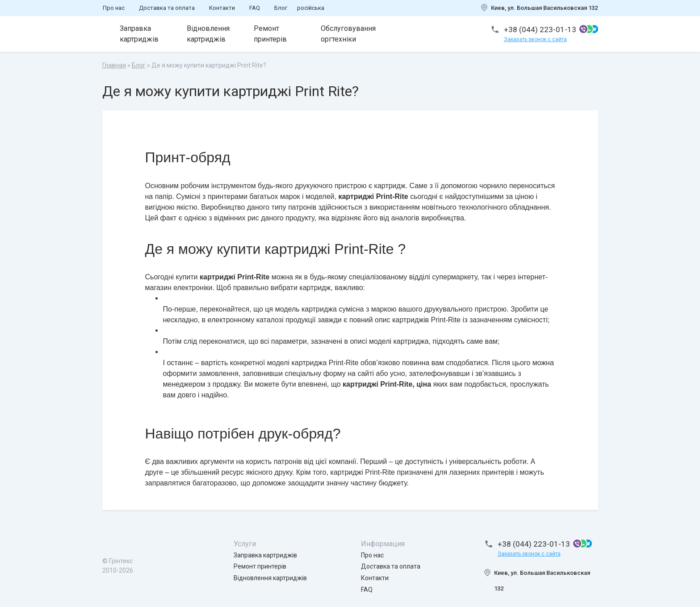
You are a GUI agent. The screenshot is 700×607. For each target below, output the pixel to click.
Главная (114, 65)
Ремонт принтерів (271, 34)
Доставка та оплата (167, 8)
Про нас (114, 8)
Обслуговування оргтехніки (349, 34)
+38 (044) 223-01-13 (540, 30)
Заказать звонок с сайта (535, 39)
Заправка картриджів (140, 34)
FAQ (255, 8)
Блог (281, 8)
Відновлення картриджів (209, 34)
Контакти (222, 8)
